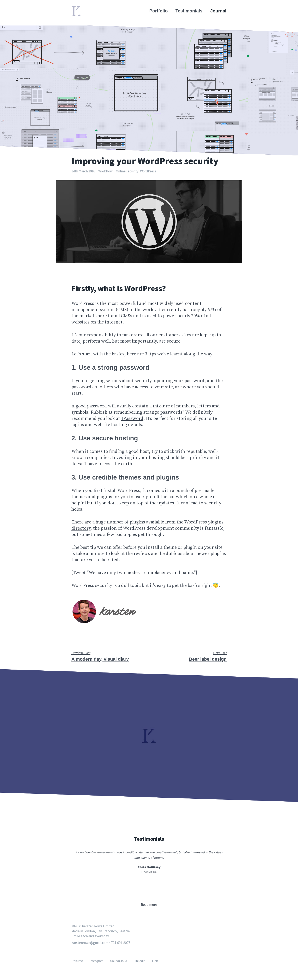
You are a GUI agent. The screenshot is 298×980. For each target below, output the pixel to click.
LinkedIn (140, 961)
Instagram (97, 961)
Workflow (105, 171)
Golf (155, 961)
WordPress (148, 171)
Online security (127, 171)
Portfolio (159, 11)
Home (78, 9)
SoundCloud (119, 961)
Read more (149, 905)
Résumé (77, 961)
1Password (132, 419)
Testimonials (189, 11)
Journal (219, 11)
